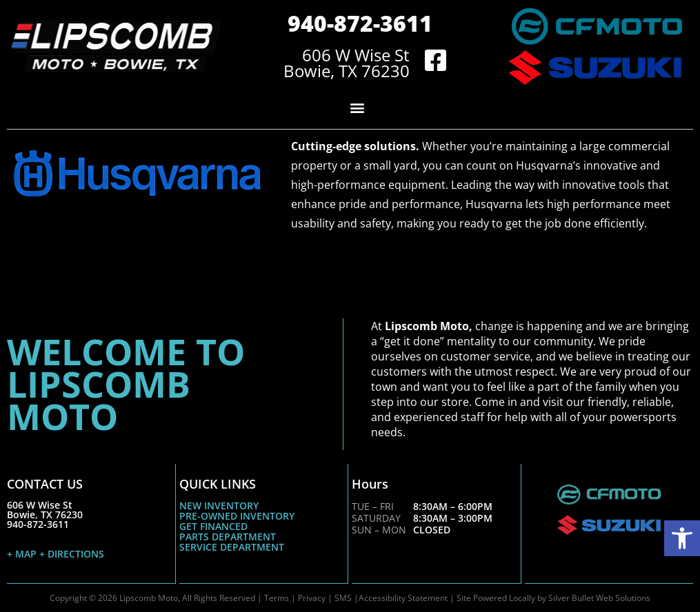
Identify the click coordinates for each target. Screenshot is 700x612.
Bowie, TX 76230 (347, 71)
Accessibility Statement (403, 597)
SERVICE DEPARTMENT (232, 547)
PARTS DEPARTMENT (228, 537)
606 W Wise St (356, 55)
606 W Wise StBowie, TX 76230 (45, 510)
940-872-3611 (360, 23)
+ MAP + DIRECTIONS (56, 554)
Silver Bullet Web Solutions (599, 597)
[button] (682, 538)
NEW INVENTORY (219, 506)
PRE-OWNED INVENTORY (237, 516)
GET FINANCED (213, 526)
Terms (277, 597)
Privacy (312, 597)
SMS (343, 597)
